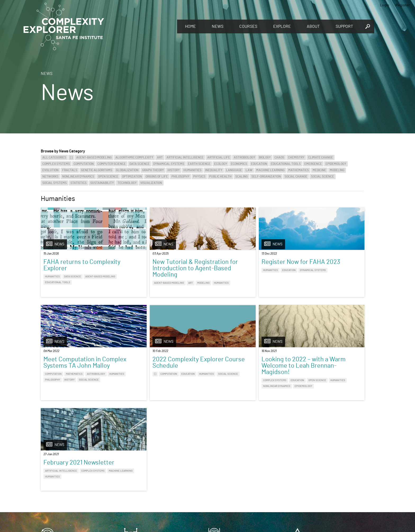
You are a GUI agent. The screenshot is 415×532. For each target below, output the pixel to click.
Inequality (214, 170)
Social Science (322, 177)
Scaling (242, 177)
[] (71, 157)
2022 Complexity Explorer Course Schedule (79, 375)
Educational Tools (286, 164)
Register (403, 5)
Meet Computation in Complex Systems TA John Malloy (318, 268)
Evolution (50, 170)
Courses (248, 26)
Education (259, 164)
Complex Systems (56, 164)
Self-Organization (266, 177)
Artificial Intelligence (185, 157)
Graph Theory (153, 170)
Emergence (313, 164)
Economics (239, 164)
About (313, 26)
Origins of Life (157, 177)
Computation (84, 164)
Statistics (78, 183)
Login (385, 5)
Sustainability (102, 183)
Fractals (70, 170)
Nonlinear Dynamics (78, 177)
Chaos (279, 157)
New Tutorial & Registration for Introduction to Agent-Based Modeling (156, 272)
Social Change (296, 177)
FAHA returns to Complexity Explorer (71, 265)
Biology (265, 157)
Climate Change (321, 157)
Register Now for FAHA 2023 (239, 265)
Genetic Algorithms (97, 170)
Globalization (127, 170)
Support (344, 26)
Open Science (108, 177)
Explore (282, 26)
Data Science (139, 164)
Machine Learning (270, 170)
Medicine (319, 170)
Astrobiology (244, 157)
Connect (303, 469)
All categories (54, 157)
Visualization (151, 183)
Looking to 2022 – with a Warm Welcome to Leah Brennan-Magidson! (159, 378)
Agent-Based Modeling (94, 157)
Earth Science (199, 164)
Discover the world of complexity (71, 478)
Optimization (132, 177)
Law (249, 170)
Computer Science (112, 164)
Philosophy (181, 177)
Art (160, 157)
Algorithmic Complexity (134, 157)
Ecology (221, 164)
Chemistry (296, 157)
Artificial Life (219, 157)
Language (234, 170)
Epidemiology (336, 164)
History (174, 170)
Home (190, 26)
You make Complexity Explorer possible (161, 479)
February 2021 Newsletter (242, 372)
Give (131, 471)
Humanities (192, 170)
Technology (127, 183)
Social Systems (55, 183)
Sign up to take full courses (233, 478)
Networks (50, 177)
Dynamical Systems (169, 164)
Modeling (337, 170)
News (218, 26)
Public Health (220, 177)
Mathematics (299, 170)
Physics (199, 177)
